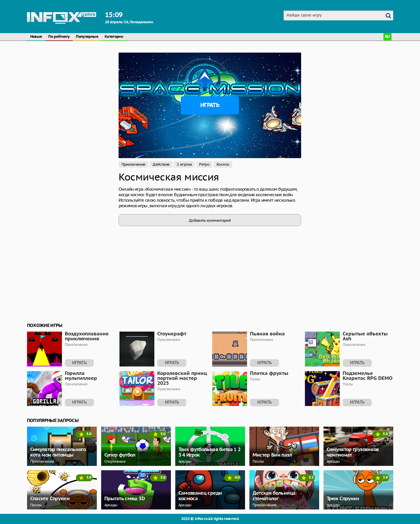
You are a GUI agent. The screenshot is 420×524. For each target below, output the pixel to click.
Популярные (87, 37)
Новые (36, 37)
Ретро (204, 164)
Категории (114, 37)
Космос (223, 164)
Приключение (134, 164)
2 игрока (184, 164)
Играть (210, 105)
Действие (161, 164)
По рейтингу (59, 37)
